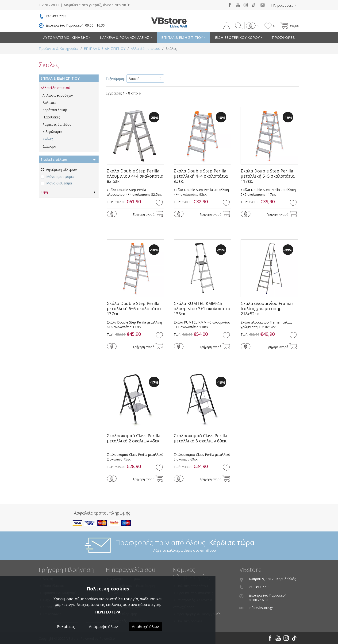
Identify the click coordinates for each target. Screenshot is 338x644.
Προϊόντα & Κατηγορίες (59, 48)
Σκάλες (48, 139)
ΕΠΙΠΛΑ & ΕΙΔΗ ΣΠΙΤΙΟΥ (105, 48)
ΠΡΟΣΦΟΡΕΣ (283, 37)
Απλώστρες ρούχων (58, 95)
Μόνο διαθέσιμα (59, 183)
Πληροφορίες (282, 5)
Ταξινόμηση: (115, 79)
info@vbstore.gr (261, 608)
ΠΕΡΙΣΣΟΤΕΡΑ (108, 612)
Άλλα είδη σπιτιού (146, 48)
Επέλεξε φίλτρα (54, 159)
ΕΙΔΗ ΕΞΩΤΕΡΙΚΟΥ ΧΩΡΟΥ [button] (237, 37)
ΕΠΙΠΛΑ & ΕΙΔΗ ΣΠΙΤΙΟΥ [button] (182, 37)
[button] (252, 26)
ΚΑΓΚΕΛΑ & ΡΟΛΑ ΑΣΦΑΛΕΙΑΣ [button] (125, 37)
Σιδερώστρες (52, 132)
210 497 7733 (56, 16)
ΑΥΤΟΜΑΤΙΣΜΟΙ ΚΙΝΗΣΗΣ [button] (66, 37)
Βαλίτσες (49, 103)
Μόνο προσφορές (60, 177)
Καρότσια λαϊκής (55, 110)
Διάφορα (49, 146)
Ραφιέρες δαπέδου (57, 124)
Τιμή (44, 192)
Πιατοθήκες (51, 117)
